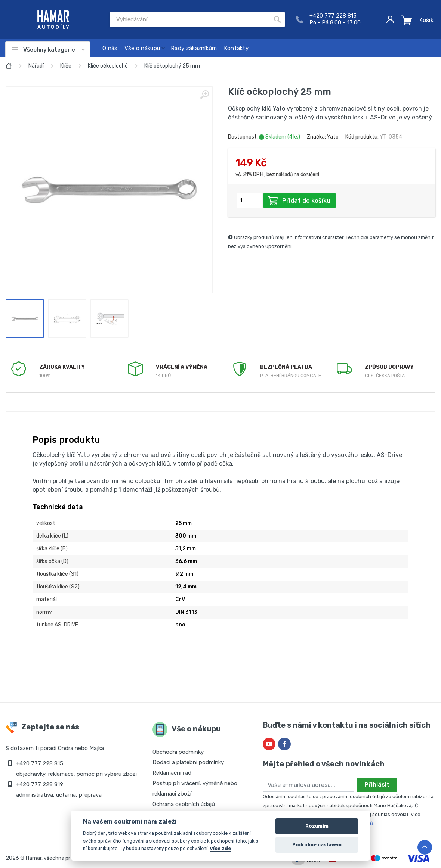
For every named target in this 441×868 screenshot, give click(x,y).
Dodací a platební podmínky (188, 762)
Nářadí (36, 66)
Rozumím (317, 826)
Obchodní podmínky (178, 752)
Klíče (66, 66)
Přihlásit (377, 785)
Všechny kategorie (48, 50)
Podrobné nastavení (317, 845)
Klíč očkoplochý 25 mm (172, 66)
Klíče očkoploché (108, 66)
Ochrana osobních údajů (184, 804)
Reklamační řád (172, 773)
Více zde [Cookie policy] (220, 848)
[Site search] (190, 19)
